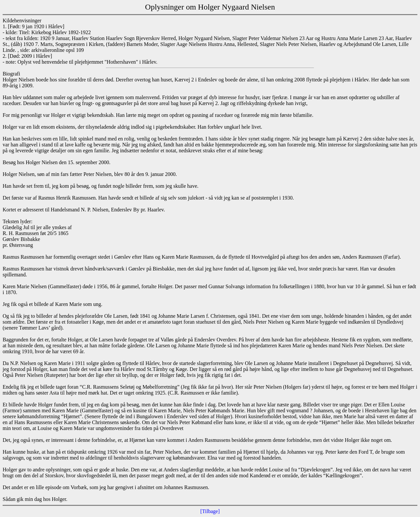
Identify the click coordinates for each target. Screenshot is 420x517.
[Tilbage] (210, 511)
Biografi (11, 74)
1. (5, 26)
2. (5, 56)
